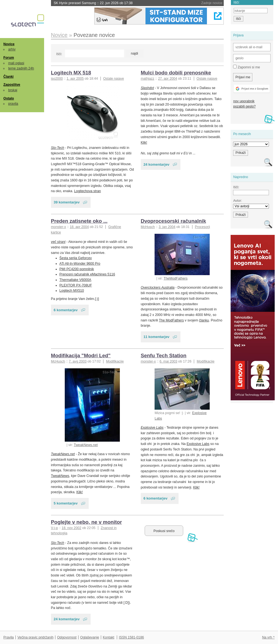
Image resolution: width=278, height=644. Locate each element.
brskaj (13, 90)
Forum (9, 58)
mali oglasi (16, 63)
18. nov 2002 (71, 528)
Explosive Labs (152, 428)
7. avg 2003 (78, 361)
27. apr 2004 (168, 79)
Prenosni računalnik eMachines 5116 (87, 274)
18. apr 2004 (79, 227)
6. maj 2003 (168, 361)
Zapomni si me (246, 67)
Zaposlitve (12, 85)
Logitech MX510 (72, 291)
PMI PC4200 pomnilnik (77, 269)
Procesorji (202, 227)
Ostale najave (113, 79)
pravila (13, 104)
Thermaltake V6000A (75, 280)
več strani (58, 242)
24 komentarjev (156, 164)
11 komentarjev (156, 337)
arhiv (12, 49)
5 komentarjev (66, 503)
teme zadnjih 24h (21, 68)
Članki (8, 77)
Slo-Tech (58, 148)
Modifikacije (115, 361)
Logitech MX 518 (71, 73)
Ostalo (9, 98)
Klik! (144, 143)
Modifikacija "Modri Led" (81, 355)
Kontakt (109, 637)
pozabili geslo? (244, 106)
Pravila (9, 637)
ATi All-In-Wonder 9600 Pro (80, 264)
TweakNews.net (86, 445)
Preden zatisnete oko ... (79, 221)
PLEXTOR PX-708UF (76, 285)
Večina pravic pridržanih (35, 637)
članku (204, 320)
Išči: (59, 54)
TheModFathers (176, 278)
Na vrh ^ (268, 637)
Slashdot (147, 88)
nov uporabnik (244, 101)
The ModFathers (171, 320)
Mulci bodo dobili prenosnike (176, 73)
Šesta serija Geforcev (76, 258)
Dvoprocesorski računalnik (173, 221)
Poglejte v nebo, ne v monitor (87, 522)
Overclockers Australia (158, 288)
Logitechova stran (87, 191)
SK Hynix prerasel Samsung (93, 3)
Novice (9, 44)
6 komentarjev (66, 310)
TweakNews (60, 476)
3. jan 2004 (167, 227)
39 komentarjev (67, 202)
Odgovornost (67, 637)
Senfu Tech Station (164, 355)
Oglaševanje (90, 637)
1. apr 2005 (75, 79)
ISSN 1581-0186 (131, 637)
